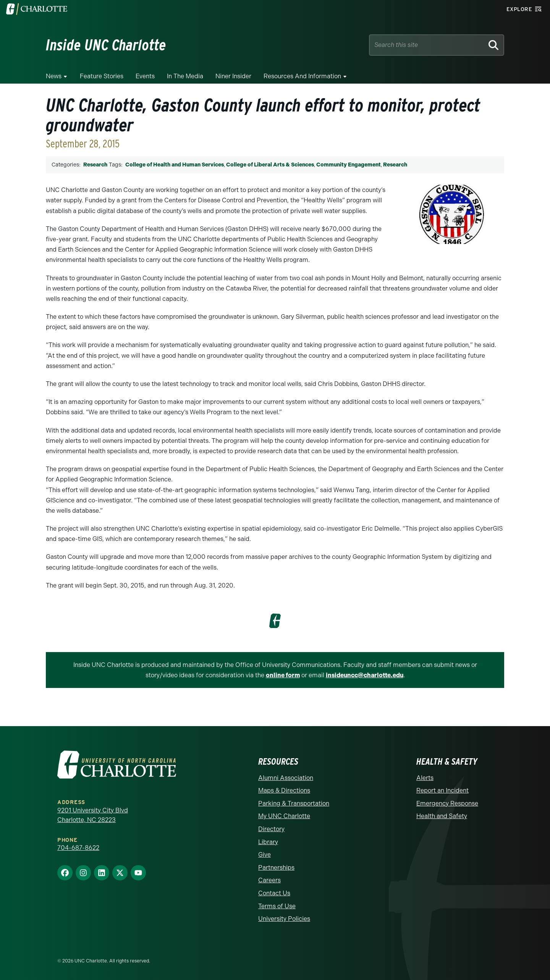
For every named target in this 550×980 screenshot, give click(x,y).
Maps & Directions (284, 790)
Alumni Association (286, 778)
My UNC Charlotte (284, 816)
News (54, 76)
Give (264, 855)
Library (268, 842)
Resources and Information (302, 76)
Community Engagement (349, 165)
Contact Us (274, 893)
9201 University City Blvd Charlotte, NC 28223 (93, 815)
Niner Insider (233, 76)
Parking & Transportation (294, 803)
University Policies (284, 919)
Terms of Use (277, 906)
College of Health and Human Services (175, 165)
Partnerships (276, 868)
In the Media (185, 76)
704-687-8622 (78, 848)
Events (145, 76)
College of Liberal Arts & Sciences (270, 165)
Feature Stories (102, 76)
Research (95, 165)
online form (283, 675)
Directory (271, 829)
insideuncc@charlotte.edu (365, 675)
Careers (269, 880)
